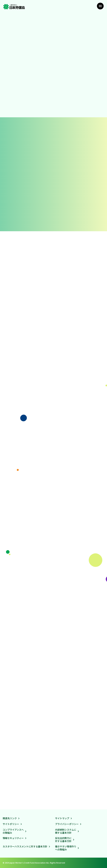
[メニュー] (100, 6)
